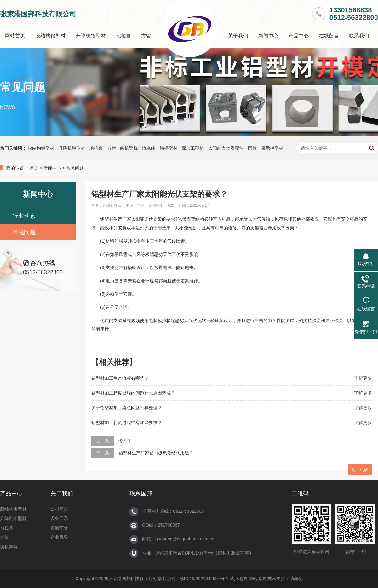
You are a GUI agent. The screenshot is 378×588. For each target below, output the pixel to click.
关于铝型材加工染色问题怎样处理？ (127, 408)
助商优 (296, 579)
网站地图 (257, 579)
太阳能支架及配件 (226, 148)
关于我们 (238, 36)
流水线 (149, 148)
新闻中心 (268, 36)
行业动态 (24, 216)
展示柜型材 (272, 148)
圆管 (252, 148)
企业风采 (59, 537)
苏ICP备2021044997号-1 (204, 579)
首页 (34, 168)
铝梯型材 (169, 148)
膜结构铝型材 (50, 36)
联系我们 (359, 36)
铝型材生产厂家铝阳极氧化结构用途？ (156, 453)
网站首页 (15, 36)
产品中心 (299, 36)
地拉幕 (123, 36)
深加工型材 (193, 148)
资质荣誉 (59, 528)
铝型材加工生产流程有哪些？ (120, 378)
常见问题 (75, 168)
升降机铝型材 (91, 36)
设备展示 (59, 518)
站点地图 (238, 579)
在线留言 (329, 36)
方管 (146, 36)
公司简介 (59, 509)
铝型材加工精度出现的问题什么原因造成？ (133, 393)
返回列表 (360, 470)
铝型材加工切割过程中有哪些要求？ (127, 423)
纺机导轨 (129, 148)
